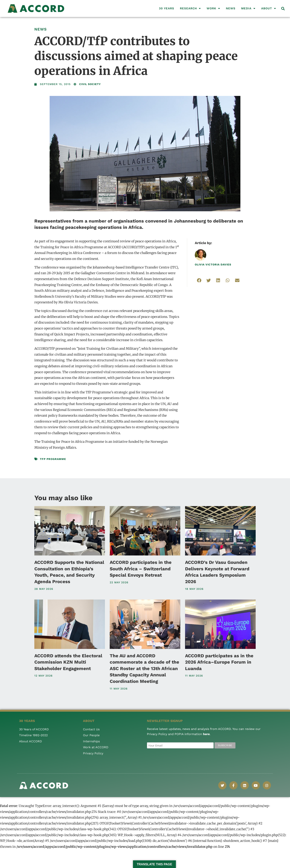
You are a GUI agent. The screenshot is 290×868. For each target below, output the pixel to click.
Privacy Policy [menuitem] (93, 753)
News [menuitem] (231, 8)
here (206, 734)
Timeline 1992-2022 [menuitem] (33, 735)
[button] (283, 8)
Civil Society (90, 84)
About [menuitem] (269, 8)
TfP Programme (53, 459)
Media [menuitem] (248, 8)
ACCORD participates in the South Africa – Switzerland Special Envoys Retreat (141, 569)
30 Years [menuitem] (167, 8)
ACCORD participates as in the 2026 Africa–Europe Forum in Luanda (219, 662)
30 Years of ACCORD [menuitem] (34, 729)
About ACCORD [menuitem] (31, 741)
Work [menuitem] (213, 8)
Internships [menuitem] (91, 741)
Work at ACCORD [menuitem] (96, 747)
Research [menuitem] (190, 8)
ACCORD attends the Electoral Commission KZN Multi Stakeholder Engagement (68, 662)
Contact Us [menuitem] (91, 729)
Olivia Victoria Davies (213, 264)
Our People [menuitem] (91, 735)
